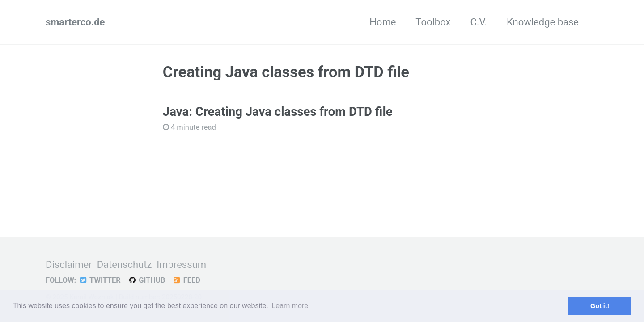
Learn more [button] (290, 306)
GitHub (146, 280)
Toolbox (433, 22)
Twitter (100, 280)
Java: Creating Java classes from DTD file (278, 112)
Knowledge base (543, 22)
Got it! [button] (600, 306)
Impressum (181, 265)
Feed (186, 280)
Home (383, 22)
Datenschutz (125, 265)
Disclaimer (69, 265)
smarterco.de (75, 22)
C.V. (479, 22)
